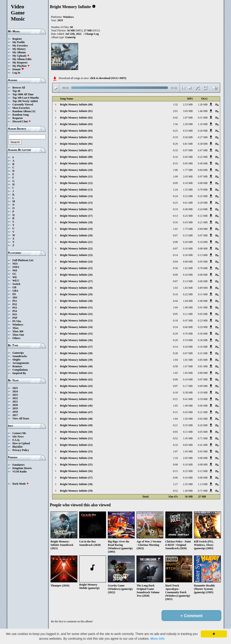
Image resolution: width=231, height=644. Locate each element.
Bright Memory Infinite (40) (76, 366)
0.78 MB (203, 268)
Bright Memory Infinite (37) (76, 347)
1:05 (175, 373)
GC (14, 274)
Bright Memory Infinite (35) (76, 334)
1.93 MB (188, 451)
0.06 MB (203, 281)
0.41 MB (188, 399)
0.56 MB (188, 137)
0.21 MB (203, 222)
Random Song (21, 115)
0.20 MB (188, 242)
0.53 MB (188, 131)
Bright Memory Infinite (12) (76, 183)
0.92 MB (203, 419)
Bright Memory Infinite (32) (76, 314)
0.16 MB (188, 183)
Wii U (16, 281)
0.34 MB (188, 347)
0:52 (175, 438)
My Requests (20, 63)
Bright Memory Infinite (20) (76, 235)
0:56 (175, 268)
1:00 (175, 170)
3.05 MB (188, 111)
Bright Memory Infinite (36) (76, 340)
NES (15, 264)
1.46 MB (203, 111)
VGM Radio (20, 472)
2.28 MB (188, 124)
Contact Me (19, 433)
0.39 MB (188, 393)
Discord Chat (22, 121)
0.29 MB (203, 203)
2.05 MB (188, 458)
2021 (15, 402)
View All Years (21, 418)
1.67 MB (188, 366)
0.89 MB (203, 288)
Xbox (15, 328)
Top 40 (16, 91)
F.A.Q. (16, 440)
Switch (16, 284)
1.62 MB (188, 268)
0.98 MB (203, 458)
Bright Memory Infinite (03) (76, 124)
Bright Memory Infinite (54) (76, 458)
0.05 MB (203, 262)
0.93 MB (203, 451)
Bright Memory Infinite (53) (76, 451)
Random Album (22, 111)
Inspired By (19, 373)
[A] (33, 111)
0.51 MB (203, 118)
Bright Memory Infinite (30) (76, 301)
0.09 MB (203, 386)
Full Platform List (23, 260)
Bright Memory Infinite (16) (76, 209)
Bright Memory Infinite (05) (76, 137)
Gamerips (18, 353)
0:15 (175, 412)
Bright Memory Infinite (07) (76, 150)
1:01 (175, 229)
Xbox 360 (18, 331)
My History (19, 49)
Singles (16, 360)
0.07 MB (203, 235)
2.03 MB (188, 177)
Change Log (92, 34)
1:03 (175, 288)
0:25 (175, 131)
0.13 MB (203, 255)
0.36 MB (203, 334)
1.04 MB (188, 301)
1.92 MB (188, 419)
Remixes (17, 366)
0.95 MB (188, 163)
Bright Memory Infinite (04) (76, 131)
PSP (15, 318)
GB (14, 287)
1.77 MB (188, 170)
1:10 (175, 458)
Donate (18, 69)
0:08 (175, 242)
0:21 (175, 399)
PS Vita (17, 321)
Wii (14, 277)
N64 (15, 270)
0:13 (175, 216)
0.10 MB (203, 242)
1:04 (175, 307)
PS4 (15, 311)
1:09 (175, 177)
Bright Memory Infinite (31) (76, 307)
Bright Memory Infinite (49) (76, 425)
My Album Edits (22, 59)
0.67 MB (188, 353)
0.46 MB (203, 163)
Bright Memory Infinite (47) (76, 412)
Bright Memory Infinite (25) (76, 268)
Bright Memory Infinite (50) (76, 432)
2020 (15, 405)
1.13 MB (203, 484)
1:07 (175, 451)
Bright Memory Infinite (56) (76, 471)
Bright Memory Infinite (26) (76, 275)
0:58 (175, 366)
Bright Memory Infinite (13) (76, 190)
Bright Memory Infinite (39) (76, 360)
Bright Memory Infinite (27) (76, 281)
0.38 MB (203, 144)
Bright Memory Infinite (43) (76, 386)
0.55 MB (188, 425)
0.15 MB (188, 235)
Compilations (20, 370)
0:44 (175, 301)
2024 (15, 391)
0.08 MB (203, 183)
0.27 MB (203, 137)
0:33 (175, 150)
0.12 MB (203, 216)
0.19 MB (203, 393)
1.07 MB (188, 118)
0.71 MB (203, 438)
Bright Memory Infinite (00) (76, 105)
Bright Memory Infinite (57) (76, 478)
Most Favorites (21, 108)
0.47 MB (203, 150)
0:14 (175, 255)
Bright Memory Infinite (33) (76, 321)
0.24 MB (203, 209)
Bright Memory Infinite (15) (76, 203)
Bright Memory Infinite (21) (76, 242)
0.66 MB (203, 406)
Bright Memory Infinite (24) (76, 262)
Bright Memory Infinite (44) (76, 393)
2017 (15, 415)
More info (158, 639)
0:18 (175, 321)
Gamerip (70, 37)
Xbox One (18, 335)
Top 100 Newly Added (25, 101)
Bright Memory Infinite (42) (76, 379)
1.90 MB (188, 307)
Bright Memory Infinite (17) (76, 216)
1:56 (175, 124)
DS (14, 294)
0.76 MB (188, 334)
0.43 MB (188, 222)
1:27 (175, 484)
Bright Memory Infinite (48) (76, 419)
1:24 (175, 190)
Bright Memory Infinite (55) (76, 465)
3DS (15, 298)
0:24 (175, 196)
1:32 (175, 105)
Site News (18, 437)
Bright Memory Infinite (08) (76, 157)
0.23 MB (203, 321)
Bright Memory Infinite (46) (76, 406)
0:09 (175, 183)
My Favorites (20, 46)
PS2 (15, 304)
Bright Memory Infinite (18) (76, 222)
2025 (15, 388)
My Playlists (21, 66)
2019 (15, 408)
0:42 (175, 118)
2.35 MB (188, 484)
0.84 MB (203, 170)
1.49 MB (188, 491)
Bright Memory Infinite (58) (76, 484)
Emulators (18, 465)
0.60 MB (188, 327)
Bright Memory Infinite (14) (76, 196)
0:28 (175, 353)
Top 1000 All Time (23, 94)
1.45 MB (188, 438)
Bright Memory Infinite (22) (76, 249)
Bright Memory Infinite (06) (76, 144)
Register (17, 39)
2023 (15, 395)
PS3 (15, 308)
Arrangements (21, 363)
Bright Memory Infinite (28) (76, 288)
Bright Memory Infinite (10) (76, 170)
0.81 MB (188, 144)
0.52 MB (188, 196)
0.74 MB (188, 340)
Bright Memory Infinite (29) (76, 294)
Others (16, 338)
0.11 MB (203, 294)
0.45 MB (188, 157)
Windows (18, 325)
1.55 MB (188, 190)
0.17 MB (188, 386)
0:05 (175, 314)
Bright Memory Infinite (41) (76, 373)
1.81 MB (188, 360)
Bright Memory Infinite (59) (76, 491)
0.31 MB (203, 353)
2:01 (175, 111)
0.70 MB (203, 190)
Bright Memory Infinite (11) (76, 177)
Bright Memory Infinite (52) (76, 445)
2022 (15, 398)
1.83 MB (188, 288)
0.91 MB (203, 307)
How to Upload (21, 443)
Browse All (19, 88)
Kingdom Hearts (22, 468)
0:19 (175, 137)
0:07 (175, 235)
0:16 (175, 157)
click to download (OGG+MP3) (108, 78)
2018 (15, 412)
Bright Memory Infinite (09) (76, 163)
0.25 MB (203, 196)
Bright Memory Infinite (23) (76, 255)
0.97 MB (188, 150)
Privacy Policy (21, 450)
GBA (15, 291)
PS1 (15, 301)
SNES (16, 267)
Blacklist (17, 447)
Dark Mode (21, 484)
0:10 (175, 294)
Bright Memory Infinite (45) (76, 399)
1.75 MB (188, 229)
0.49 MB (188, 209)
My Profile (19, 42)
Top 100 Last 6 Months (26, 98)
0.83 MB (188, 445)
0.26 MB (203, 131)
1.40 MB (188, 406)
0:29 (175, 144)
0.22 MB (203, 157)
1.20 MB (203, 105)
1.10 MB (203, 124)
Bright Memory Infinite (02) (76, 118)
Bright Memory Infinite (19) (76, 229)
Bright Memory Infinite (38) (76, 353)
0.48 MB (203, 301)
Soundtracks (20, 356)
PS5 (15, 314)
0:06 (175, 478)
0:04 (175, 262)
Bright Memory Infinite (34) (76, 327)
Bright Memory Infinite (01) (76, 111)
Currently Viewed (23, 105)
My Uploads (21, 56)
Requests (18, 118)
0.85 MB (203, 360)
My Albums (19, 52)
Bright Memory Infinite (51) (76, 438)
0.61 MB (188, 203)
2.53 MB (188, 105)
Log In (16, 73)
